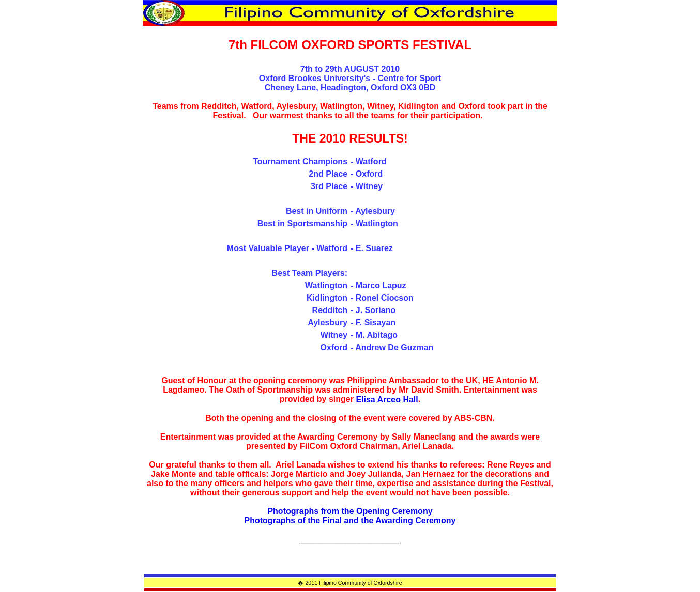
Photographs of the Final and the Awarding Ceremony (350, 520)
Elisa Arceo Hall (387, 400)
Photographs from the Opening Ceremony (350, 511)
